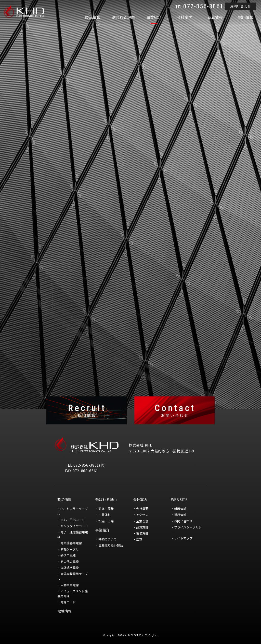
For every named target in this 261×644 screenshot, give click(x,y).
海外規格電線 (70, 568)
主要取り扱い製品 (111, 545)
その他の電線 (70, 561)
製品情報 (93, 17)
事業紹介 (154, 17)
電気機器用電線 (71, 543)
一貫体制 (105, 515)
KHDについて (107, 539)
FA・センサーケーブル (73, 511)
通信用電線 (68, 555)
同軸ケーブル (69, 549)
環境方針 (142, 533)
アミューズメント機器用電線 (73, 593)
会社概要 (142, 509)
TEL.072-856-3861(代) (85, 465)
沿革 (139, 539)
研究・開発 (106, 509)
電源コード (68, 602)
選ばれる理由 (123, 17)
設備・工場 (106, 521)
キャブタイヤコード (74, 526)
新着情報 (215, 17)
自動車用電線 (70, 585)
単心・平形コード (73, 520)
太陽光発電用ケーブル (73, 576)
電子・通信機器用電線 (73, 534)
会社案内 (185, 17)
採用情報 (246, 17)
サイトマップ (183, 538)
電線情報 (64, 611)
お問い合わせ (241, 6)
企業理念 (142, 521)
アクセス (142, 515)
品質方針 (142, 527)
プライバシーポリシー (186, 529)
